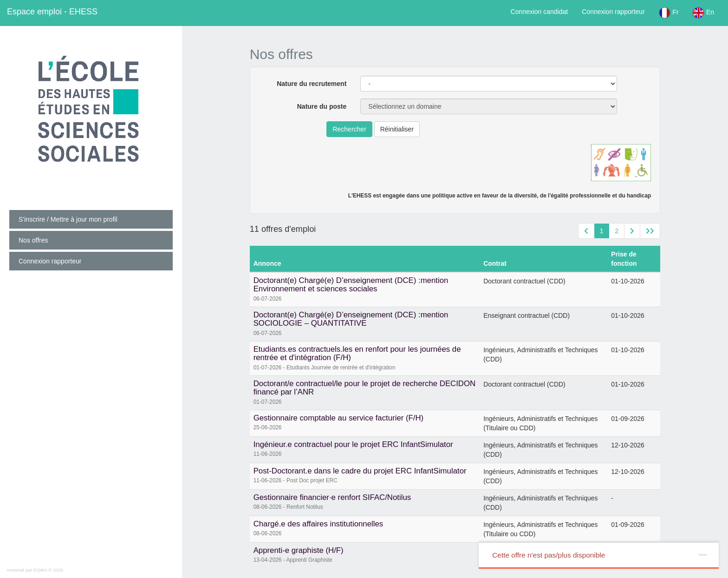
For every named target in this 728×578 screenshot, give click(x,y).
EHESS (52, 12)
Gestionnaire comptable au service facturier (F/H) (339, 418)
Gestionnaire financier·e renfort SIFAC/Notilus (332, 497)
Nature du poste (322, 106)
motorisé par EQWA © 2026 (35, 570)
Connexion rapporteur (613, 12)
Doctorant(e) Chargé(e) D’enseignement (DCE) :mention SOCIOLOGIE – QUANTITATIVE (351, 319)
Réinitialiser (397, 129)
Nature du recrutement (312, 84)
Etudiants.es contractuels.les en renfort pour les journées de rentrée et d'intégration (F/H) (357, 353)
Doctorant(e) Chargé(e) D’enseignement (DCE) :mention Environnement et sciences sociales (351, 285)
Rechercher (349, 129)
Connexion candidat (539, 12)
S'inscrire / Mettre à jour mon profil (68, 219)
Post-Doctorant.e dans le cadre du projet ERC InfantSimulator (360, 471)
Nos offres (33, 240)
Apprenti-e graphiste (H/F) (299, 550)
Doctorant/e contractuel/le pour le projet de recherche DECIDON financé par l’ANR (365, 388)
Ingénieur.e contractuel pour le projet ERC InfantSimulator (353, 444)
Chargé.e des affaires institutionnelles (318, 524)
